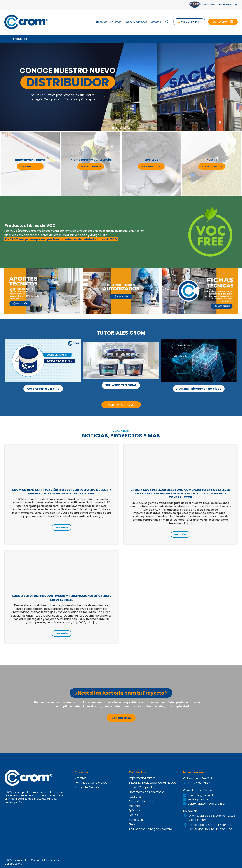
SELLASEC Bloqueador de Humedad (152, 783)
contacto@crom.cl (200, 795)
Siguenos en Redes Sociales (203, 839)
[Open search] (167, 22)
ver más (62, 527)
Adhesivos (136, 820)
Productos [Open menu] (17, 39)
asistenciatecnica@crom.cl (206, 804)
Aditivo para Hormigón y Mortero (150, 829)
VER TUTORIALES (121, 405)
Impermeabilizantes (142, 778)
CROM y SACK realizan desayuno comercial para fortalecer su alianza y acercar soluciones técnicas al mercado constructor (180, 493)
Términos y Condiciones (91, 783)
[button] (223, 22)
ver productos (30, 166)
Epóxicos (135, 810)
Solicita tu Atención (87, 787)
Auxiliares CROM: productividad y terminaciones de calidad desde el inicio (62, 598)
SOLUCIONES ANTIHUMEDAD (218, 5)
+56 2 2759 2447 (199, 783)
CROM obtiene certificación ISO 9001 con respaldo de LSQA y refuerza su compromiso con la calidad (62, 492)
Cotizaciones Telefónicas (200, 778)
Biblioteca (117, 22)
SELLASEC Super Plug (142, 787)
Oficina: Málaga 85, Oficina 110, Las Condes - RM (212, 818)
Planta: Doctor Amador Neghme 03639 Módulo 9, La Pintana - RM (210, 827)
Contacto (155, 22)
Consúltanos (121, 718)
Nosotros (102, 22)
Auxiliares (135, 797)
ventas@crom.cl (199, 799)
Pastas (133, 815)
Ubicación (190, 811)
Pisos (132, 824)
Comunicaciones (137, 22)
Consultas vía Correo (198, 790)
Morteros (134, 806)
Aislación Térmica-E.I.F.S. (145, 801)
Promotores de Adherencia (146, 792)
